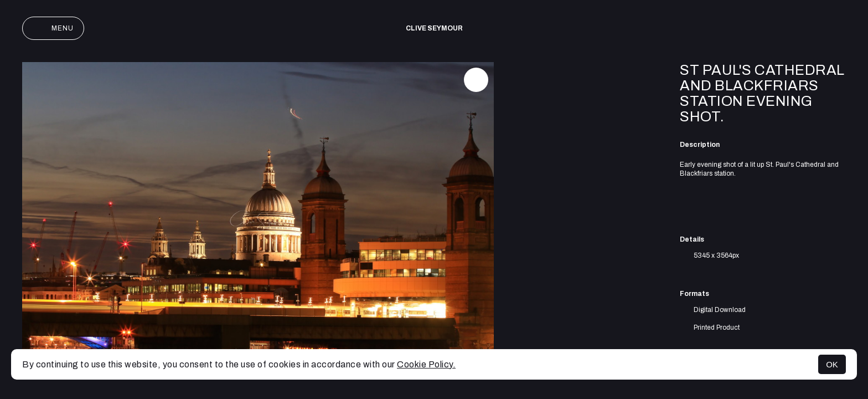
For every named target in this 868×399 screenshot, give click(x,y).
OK (832, 364)
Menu (53, 28)
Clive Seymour (434, 28)
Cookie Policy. (426, 364)
